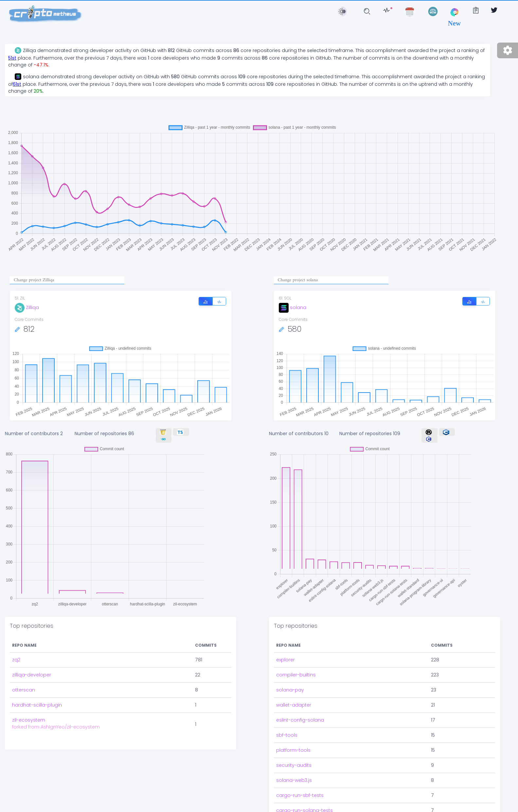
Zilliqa (27, 307)
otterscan (24, 690)
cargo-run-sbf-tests (300, 795)
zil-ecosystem (29, 720)
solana (293, 307)
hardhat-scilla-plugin (37, 705)
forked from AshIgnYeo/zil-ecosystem (56, 727)
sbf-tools (287, 735)
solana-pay (290, 690)
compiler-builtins (296, 675)
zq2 (16, 660)
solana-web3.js (294, 780)
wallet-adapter (294, 705)
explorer (286, 660)
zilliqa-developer (32, 675)
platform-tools (293, 750)
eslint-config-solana (300, 720)
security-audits (294, 765)
